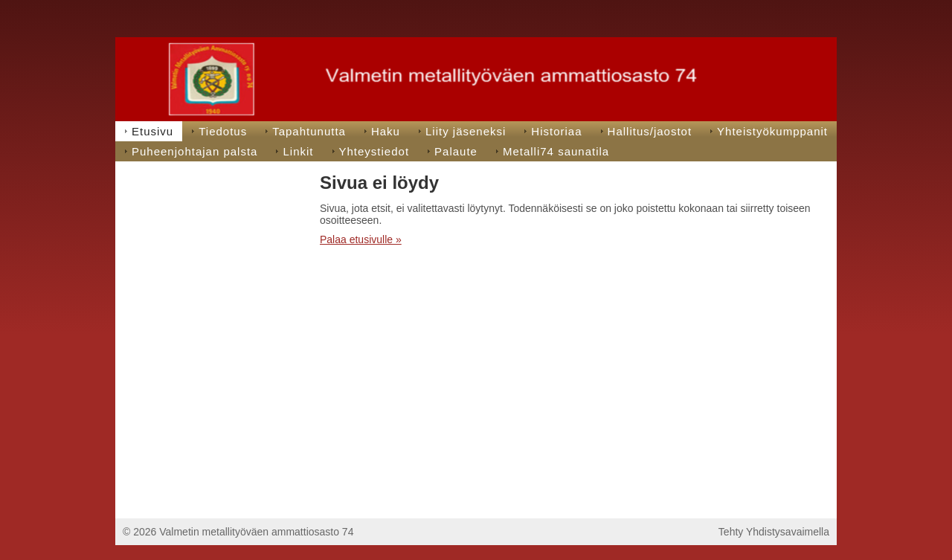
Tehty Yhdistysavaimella (774, 532)
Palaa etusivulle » (361, 239)
